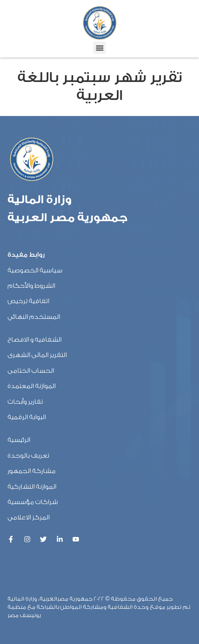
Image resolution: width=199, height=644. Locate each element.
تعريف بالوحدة (28, 456)
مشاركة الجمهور (32, 471)
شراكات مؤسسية (33, 502)
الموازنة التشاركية (32, 487)
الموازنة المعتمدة (32, 386)
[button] (99, 48)
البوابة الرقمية (27, 417)
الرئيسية (19, 440)
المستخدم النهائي (34, 317)
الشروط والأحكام (31, 286)
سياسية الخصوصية (35, 270)
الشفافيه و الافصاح (35, 340)
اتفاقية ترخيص (28, 301)
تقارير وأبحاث (25, 402)
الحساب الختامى (31, 371)
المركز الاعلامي (29, 517)
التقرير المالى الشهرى (37, 355)
